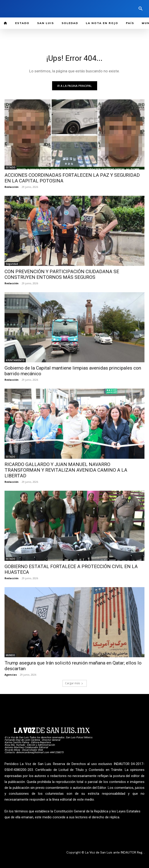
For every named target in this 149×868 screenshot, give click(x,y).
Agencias (11, 675)
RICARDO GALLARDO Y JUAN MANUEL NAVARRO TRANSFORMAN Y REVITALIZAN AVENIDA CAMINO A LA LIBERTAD (66, 470)
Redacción (12, 187)
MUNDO (10, 655)
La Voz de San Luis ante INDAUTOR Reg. (114, 852)
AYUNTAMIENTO (15, 360)
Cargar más (74, 683)
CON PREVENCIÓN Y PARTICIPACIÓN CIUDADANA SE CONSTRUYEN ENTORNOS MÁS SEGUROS (62, 274)
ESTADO (11, 167)
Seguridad (12, 264)
